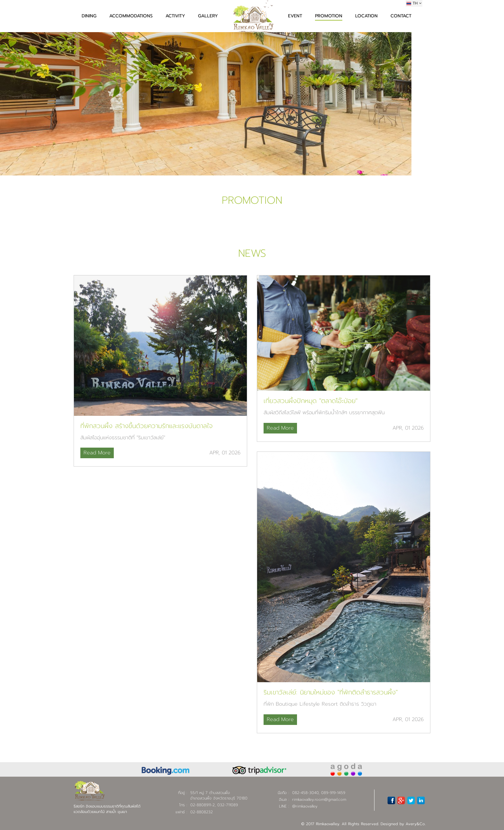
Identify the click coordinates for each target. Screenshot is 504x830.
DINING (89, 16)
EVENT (295, 16)
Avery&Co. (416, 824)
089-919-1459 (333, 793)
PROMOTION (329, 16)
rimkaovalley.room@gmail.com (319, 799)
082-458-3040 (305, 793)
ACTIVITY (175, 16)
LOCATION (366, 16)
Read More (97, 453)
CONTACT (401, 16)
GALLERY (208, 16)
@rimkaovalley (305, 806)
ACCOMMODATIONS (131, 16)
